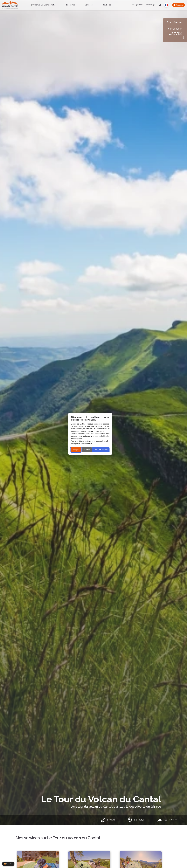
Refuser (87, 450)
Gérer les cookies (101, 450)
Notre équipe (151, 5)
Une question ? (138, 5)
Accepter (76, 450)
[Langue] (166, 5)
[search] (160, 5)
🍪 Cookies (8, 864)
